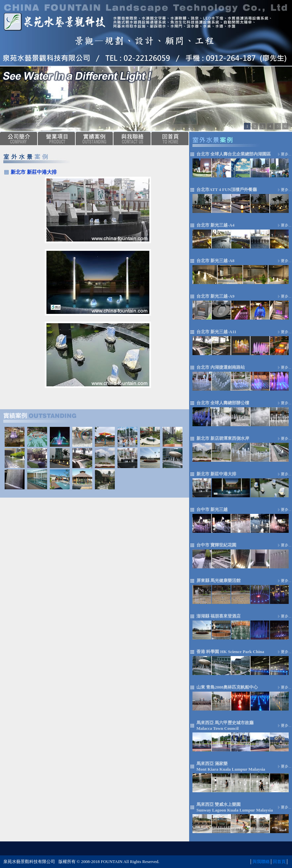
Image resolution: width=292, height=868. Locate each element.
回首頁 (279, 862)
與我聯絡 (261, 862)
